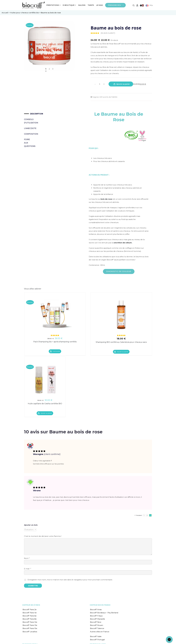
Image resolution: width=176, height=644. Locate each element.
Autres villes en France (100, 632)
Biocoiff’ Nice (96, 622)
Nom (27, 558)
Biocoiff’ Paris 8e (30, 619)
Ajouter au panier (123, 84)
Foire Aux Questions (28, 143)
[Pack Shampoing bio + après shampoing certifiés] (55, 315)
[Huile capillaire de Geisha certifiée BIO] (45, 379)
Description (31, 114)
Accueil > (6, 13)
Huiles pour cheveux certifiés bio (25, 13)
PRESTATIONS (53, 5)
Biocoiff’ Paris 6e (30, 616)
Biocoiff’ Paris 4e (30, 613)
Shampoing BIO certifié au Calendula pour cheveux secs (121, 342)
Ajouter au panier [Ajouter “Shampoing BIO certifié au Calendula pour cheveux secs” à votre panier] (123, 352)
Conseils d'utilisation (28, 121)
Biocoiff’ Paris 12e (30, 622)
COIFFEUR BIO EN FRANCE (100, 605)
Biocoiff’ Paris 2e (30, 610)
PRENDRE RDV (115, 5)
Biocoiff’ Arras (96, 610)
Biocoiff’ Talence (97, 628)
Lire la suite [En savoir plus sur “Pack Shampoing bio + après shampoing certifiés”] (56, 351)
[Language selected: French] (149, 5)
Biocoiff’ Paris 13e (30, 625)
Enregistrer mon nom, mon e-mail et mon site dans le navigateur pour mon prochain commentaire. (70, 580)
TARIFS (91, 5)
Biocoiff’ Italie (96, 636)
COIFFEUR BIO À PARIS (31, 605)
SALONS (82, 5)
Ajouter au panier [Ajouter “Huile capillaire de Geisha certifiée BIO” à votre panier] (46, 413)
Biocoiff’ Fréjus (96, 616)
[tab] (28, 114)
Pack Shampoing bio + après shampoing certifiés (55, 342)
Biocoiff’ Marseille (97, 619)
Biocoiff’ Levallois (30, 632)
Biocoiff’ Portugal (97, 640)
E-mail (28, 569)
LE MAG (100, 5)
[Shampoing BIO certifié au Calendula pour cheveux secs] (121, 315)
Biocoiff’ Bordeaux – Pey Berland (104, 613)
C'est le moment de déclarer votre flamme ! (43, 536)
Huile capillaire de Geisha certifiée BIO (45, 404)
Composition (28, 134)
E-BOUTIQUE (69, 5)
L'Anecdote (28, 128)
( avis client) (108, 33)
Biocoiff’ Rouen (97, 625)
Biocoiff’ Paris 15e (30, 628)
